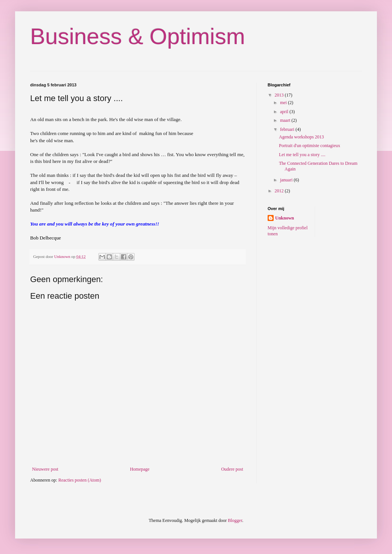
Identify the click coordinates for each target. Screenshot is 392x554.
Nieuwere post (45, 469)
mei (284, 103)
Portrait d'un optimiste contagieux (309, 146)
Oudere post (232, 469)
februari (288, 129)
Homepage (140, 469)
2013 (280, 95)
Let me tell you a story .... (302, 155)
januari (287, 180)
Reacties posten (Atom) (80, 480)
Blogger (235, 520)
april (285, 112)
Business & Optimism (138, 36)
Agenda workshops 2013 (301, 137)
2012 (280, 191)
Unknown (285, 218)
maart (286, 120)
